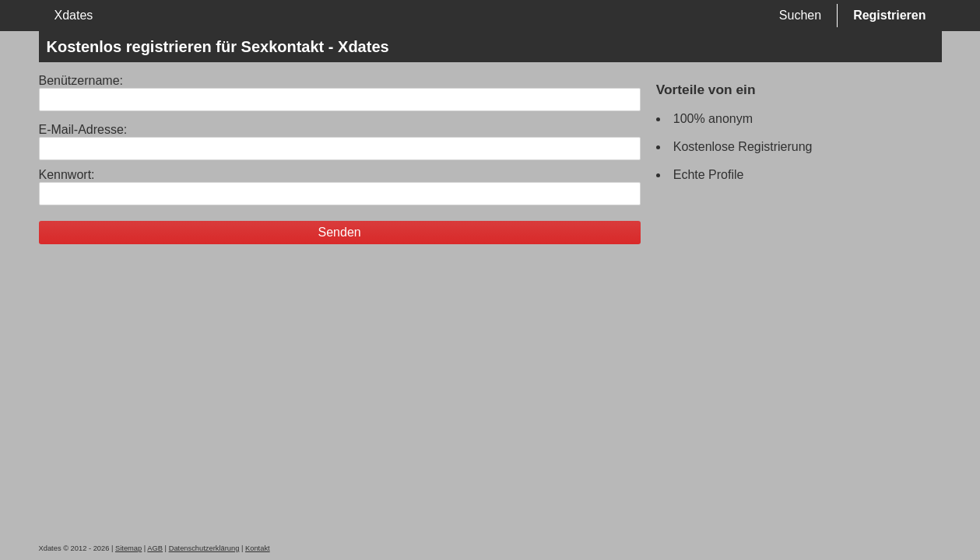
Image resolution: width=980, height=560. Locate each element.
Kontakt (258, 548)
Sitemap (128, 548)
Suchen (800, 15)
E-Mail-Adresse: (83, 129)
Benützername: (81, 80)
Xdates (74, 15)
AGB (155, 548)
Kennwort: (67, 175)
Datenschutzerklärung (204, 548)
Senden (340, 232)
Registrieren (889, 15)
